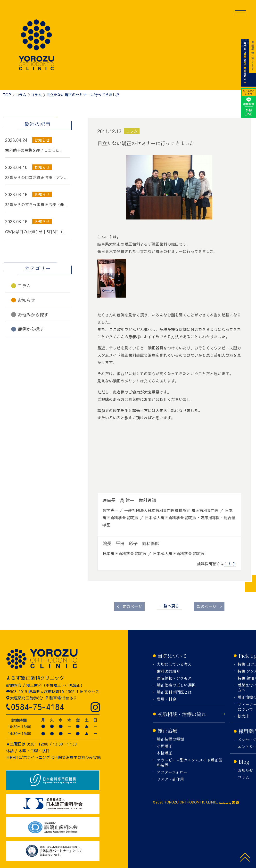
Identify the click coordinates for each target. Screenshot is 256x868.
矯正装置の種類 (170, 739)
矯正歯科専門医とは (174, 692)
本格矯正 (165, 753)
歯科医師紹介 (168, 671)
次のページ (209, 606)
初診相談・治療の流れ (182, 714)
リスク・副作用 (170, 779)
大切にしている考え (174, 664)
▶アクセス (90, 691)
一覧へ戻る (169, 606)
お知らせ (245, 770)
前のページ (129, 606)
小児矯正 (165, 746)
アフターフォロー (172, 772)
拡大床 (243, 716)
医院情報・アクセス (174, 678)
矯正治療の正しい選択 (176, 685)
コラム (21, 95)
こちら (230, 564)
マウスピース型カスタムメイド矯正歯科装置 (190, 763)
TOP (7, 95)
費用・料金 (166, 699)
